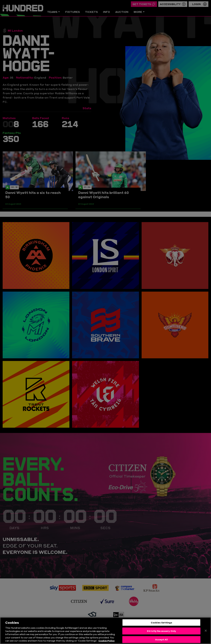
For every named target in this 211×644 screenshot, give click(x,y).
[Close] (206, 635)
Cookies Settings (161, 626)
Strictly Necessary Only (161, 635)
